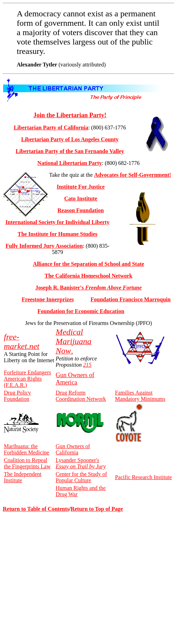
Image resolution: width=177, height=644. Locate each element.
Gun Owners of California (73, 449)
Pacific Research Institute (144, 477)
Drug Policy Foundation (17, 396)
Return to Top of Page (97, 509)
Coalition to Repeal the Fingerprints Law (27, 463)
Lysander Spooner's (81, 463)
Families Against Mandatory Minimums (140, 396)
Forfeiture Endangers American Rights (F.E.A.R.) (28, 379)
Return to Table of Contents (36, 509)
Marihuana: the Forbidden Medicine (26, 449)
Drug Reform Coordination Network (81, 396)
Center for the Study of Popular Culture (82, 477)
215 (87, 365)
